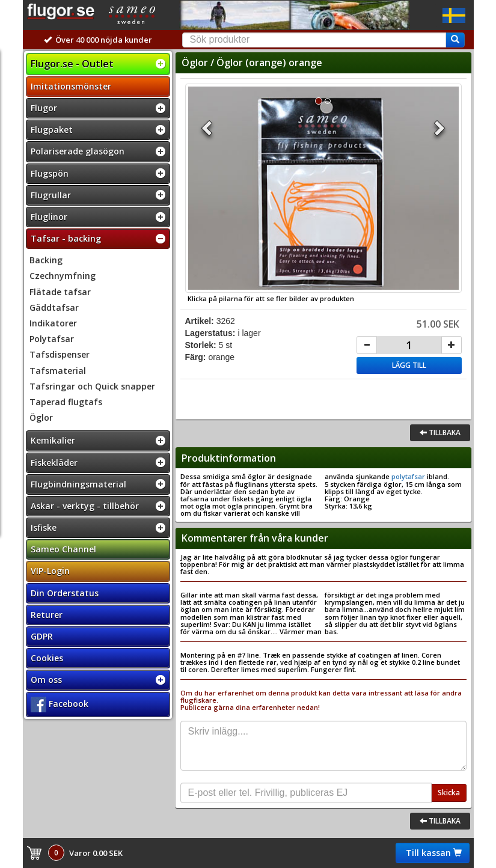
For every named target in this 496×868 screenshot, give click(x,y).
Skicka (449, 793)
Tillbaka (440, 432)
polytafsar (408, 476)
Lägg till (409, 365)
